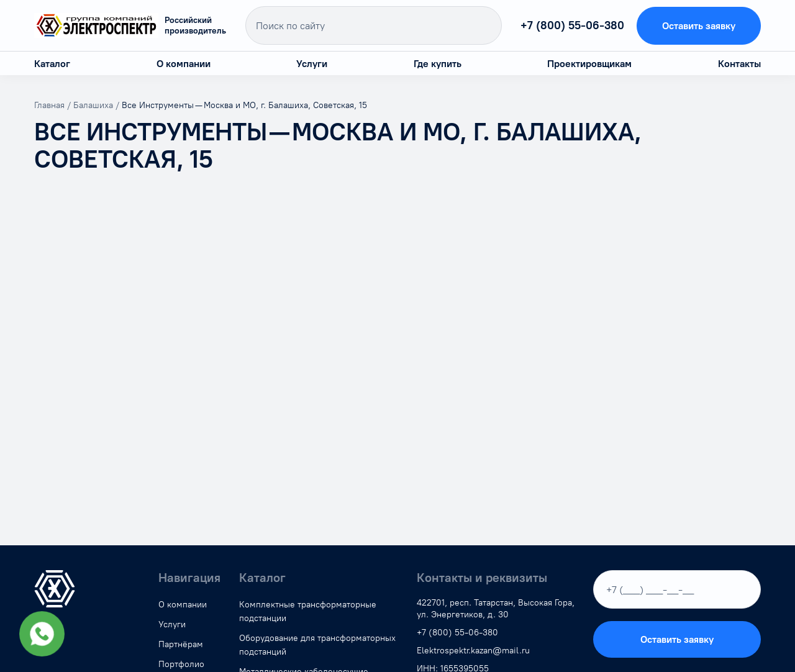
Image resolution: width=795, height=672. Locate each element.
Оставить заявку (699, 26)
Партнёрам (181, 644)
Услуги (312, 64)
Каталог (52, 64)
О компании (184, 64)
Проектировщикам (589, 64)
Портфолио (181, 664)
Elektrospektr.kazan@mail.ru (473, 651)
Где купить (438, 64)
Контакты (739, 64)
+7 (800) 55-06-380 (567, 25)
